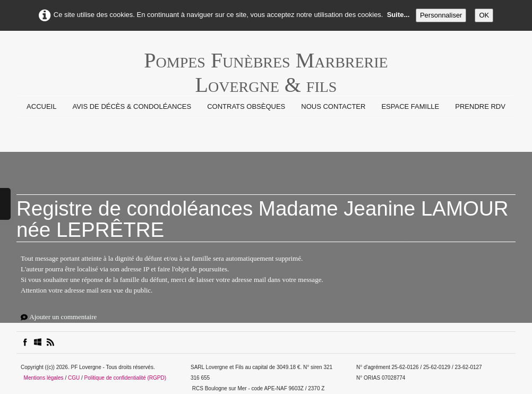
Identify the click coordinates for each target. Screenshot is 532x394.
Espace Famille (410, 106)
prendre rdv (480, 106)
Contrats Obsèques (246, 106)
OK (484, 15)
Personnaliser (441, 15)
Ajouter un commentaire (63, 317)
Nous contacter (333, 106)
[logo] (266, 66)
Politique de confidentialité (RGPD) (126, 378)
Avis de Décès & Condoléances (132, 106)
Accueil (41, 106)
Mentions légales (44, 378)
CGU (74, 378)
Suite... (398, 15)
